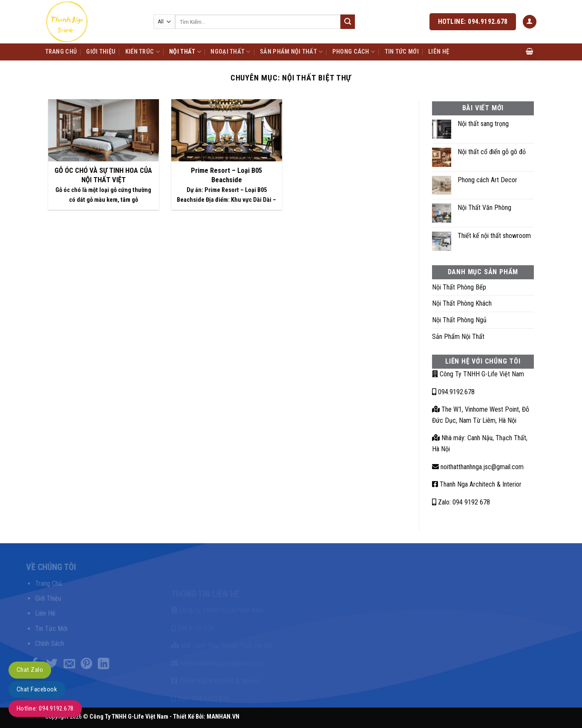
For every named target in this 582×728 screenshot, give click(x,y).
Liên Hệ (439, 52)
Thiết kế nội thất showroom (494, 236)
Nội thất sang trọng (483, 124)
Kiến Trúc (143, 52)
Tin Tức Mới (402, 52)
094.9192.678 (453, 392)
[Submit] (348, 22)
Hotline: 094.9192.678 (45, 708)
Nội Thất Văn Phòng (484, 208)
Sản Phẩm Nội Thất (291, 52)
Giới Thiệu (101, 52)
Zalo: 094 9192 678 (461, 502)
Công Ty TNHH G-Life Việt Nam (478, 374)
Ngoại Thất (230, 52)
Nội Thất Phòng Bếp (459, 287)
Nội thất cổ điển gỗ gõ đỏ (492, 152)
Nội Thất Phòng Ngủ (459, 320)
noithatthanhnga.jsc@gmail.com (478, 467)
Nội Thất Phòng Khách (462, 303)
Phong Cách (354, 52)
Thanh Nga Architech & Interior (477, 484)
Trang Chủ (61, 52)
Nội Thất (185, 52)
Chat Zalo (30, 670)
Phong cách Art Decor (487, 180)
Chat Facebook (37, 689)
